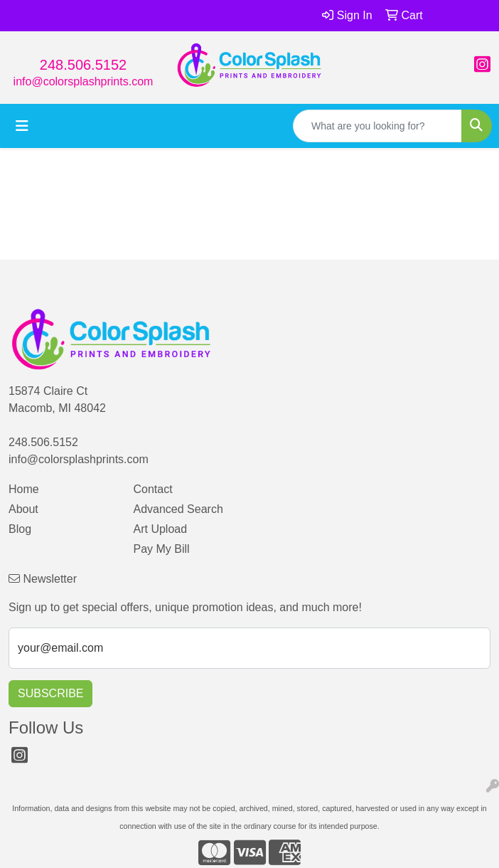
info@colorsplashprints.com (84, 81)
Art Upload (161, 529)
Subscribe (50, 693)
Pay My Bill (162, 549)
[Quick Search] (377, 126)
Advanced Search (178, 509)
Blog (20, 529)
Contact (153, 489)
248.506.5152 (83, 65)
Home (24, 489)
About (23, 509)
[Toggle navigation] (22, 126)
